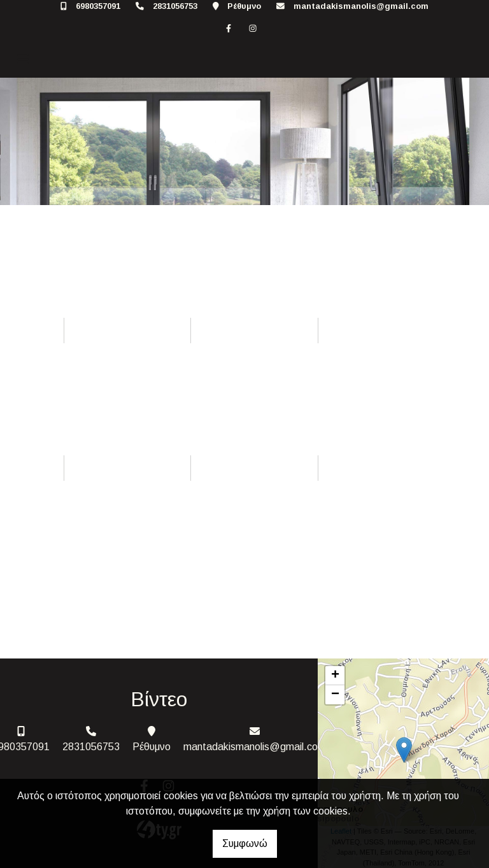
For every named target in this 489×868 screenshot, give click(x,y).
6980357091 (98, 6)
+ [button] (335, 676)
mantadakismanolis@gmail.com (361, 6)
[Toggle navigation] (23, 60)
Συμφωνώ (245, 843)
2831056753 (175, 6)
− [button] (335, 695)
